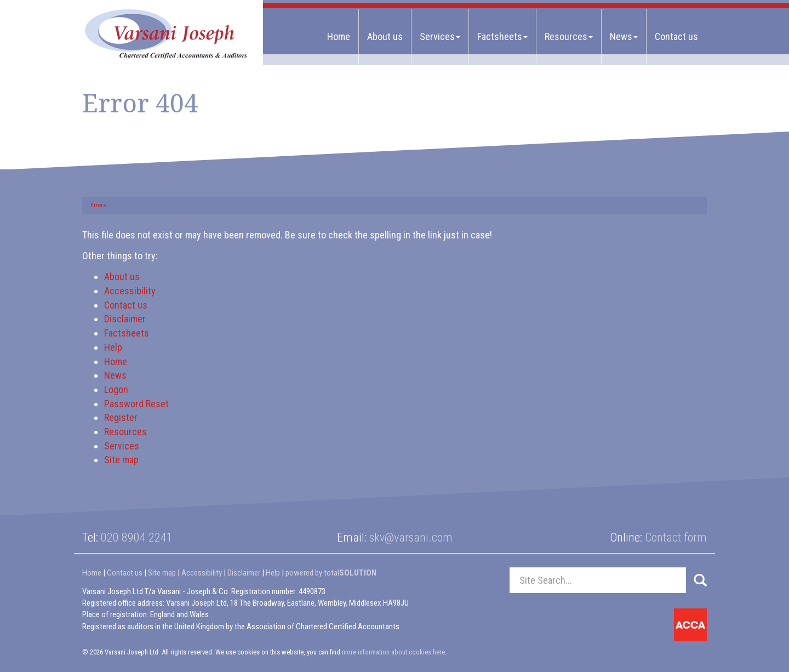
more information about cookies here (393, 652)
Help (113, 347)
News (624, 36)
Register (121, 417)
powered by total (331, 573)
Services (440, 36)
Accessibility (130, 291)
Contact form (676, 537)
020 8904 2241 (137, 537)
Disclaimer (125, 319)
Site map (121, 460)
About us (385, 36)
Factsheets (502, 36)
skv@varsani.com (411, 537)
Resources (569, 36)
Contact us (676, 36)
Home (339, 36)
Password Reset (136, 404)
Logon (116, 389)
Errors (98, 205)
